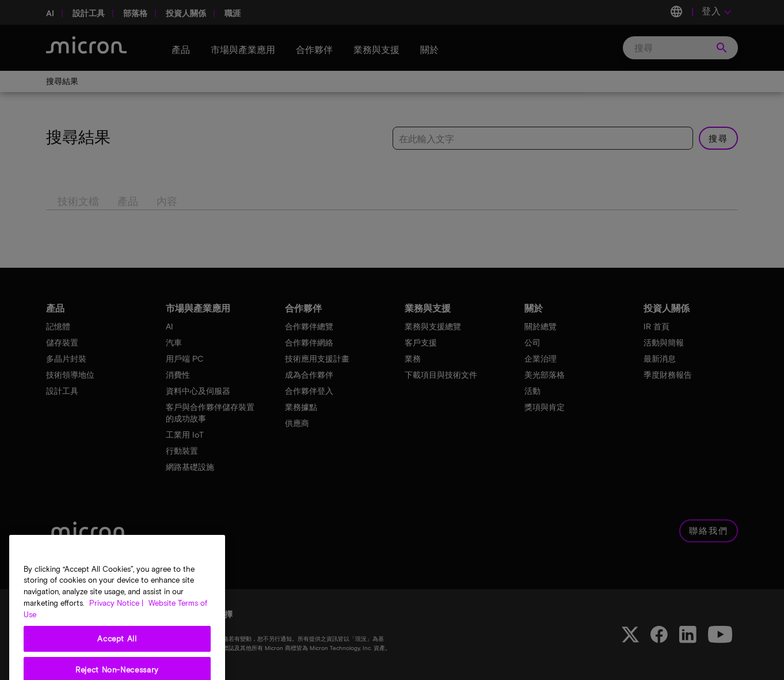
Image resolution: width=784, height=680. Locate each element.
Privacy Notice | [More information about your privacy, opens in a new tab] (116, 634)
